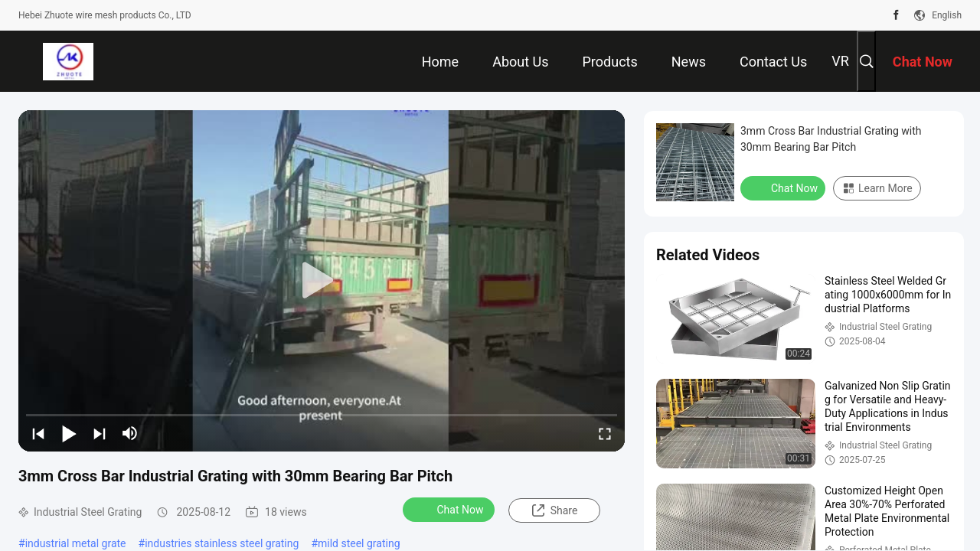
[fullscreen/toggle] (605, 433)
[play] (322, 281)
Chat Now (451, 509)
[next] (100, 433)
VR (840, 61)
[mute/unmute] (130, 433)
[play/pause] (69, 433)
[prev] (38, 433)
